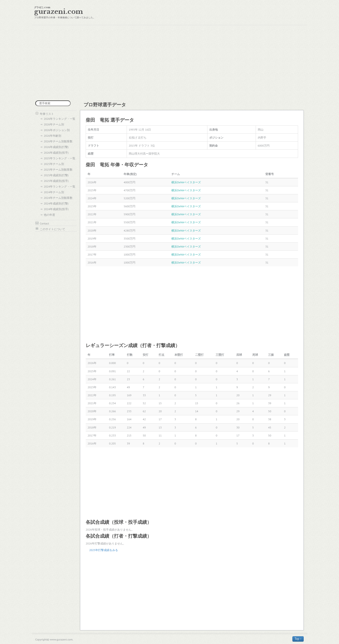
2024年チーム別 (54, 192)
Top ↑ (298, 639)
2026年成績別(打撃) (56, 147)
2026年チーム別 (54, 124)
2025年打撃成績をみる (104, 550)
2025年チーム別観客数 (58, 170)
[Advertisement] (169, 63)
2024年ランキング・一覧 (60, 186)
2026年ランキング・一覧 (60, 119)
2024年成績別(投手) (56, 209)
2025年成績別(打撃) (56, 175)
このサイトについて (52, 229)
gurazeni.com (59, 12)
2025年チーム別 (54, 164)
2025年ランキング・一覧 (60, 158)
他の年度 (49, 215)
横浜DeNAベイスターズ (186, 182)
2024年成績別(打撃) (56, 203)
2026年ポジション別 (57, 130)
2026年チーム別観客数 (58, 141)
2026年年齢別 (52, 136)
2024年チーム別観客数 (58, 198)
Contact (44, 223)
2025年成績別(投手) (56, 181)
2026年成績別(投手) (56, 153)
